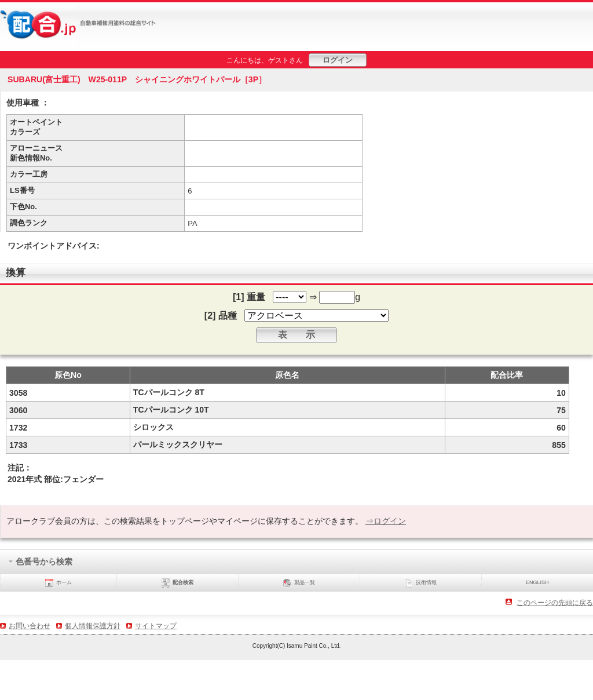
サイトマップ (156, 626)
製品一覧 (299, 583)
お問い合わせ (30, 626)
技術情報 (420, 583)
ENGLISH (537, 582)
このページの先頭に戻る (555, 603)
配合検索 (177, 583)
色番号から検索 (41, 562)
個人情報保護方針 (93, 626)
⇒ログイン (386, 521)
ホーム (58, 583)
